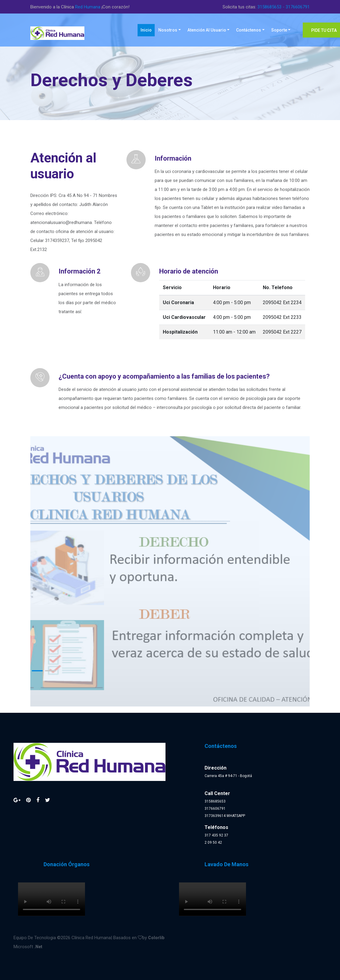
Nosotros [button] (168, 30)
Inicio (148, 30)
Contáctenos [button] (249, 30)
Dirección (216, 768)
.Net (38, 947)
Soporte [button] (279, 30)
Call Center (217, 793)
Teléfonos (216, 827)
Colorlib (156, 938)
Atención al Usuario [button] (207, 30)
